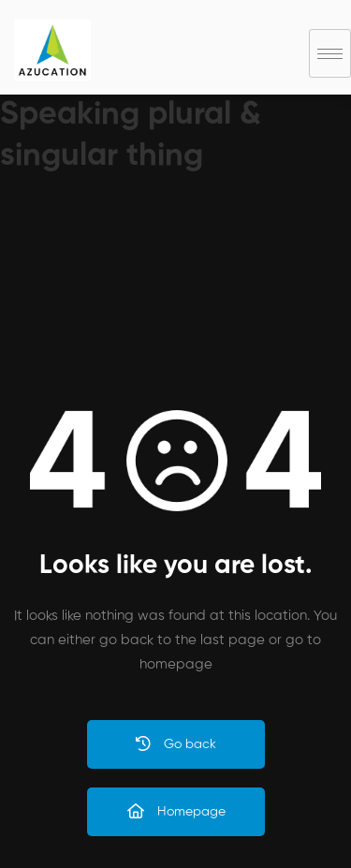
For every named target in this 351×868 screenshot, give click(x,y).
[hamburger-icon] (330, 53)
